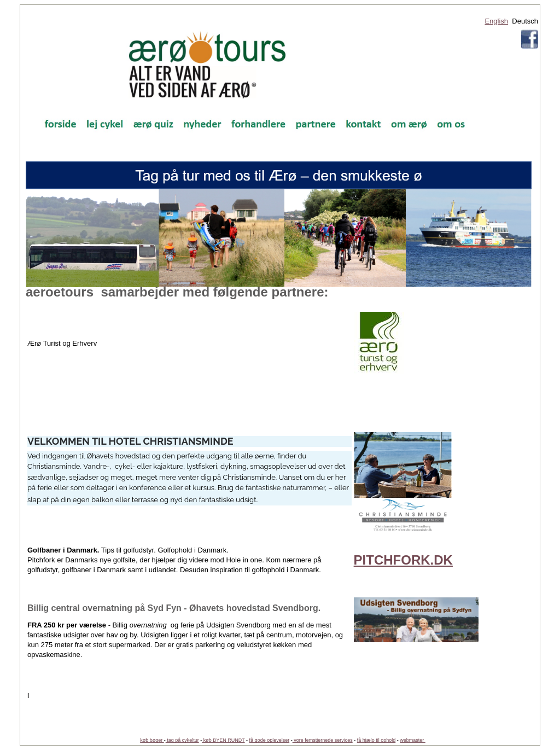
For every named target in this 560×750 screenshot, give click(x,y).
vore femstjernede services (323, 740)
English (496, 21)
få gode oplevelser (270, 740)
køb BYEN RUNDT (223, 740)
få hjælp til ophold (377, 740)
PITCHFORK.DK (403, 560)
